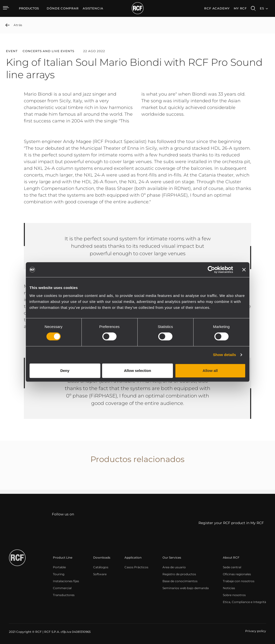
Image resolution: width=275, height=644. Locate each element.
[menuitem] (63, 8)
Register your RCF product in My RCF (231, 523)
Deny (65, 371)
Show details (224, 355)
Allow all (210, 371)
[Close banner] (244, 270)
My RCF (240, 8)
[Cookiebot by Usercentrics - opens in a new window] (211, 270)
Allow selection (137, 371)
